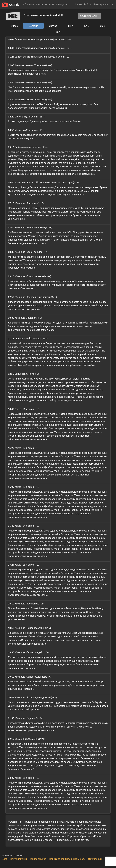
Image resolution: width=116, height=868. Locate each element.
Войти (88, 4)
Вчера (14, 26)
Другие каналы (89, 16)
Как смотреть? (45, 4)
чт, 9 (58, 32)
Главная (29, 4)
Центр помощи (18, 859)
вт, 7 (87, 26)
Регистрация (101, 4)
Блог (4, 859)
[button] (112, 4)
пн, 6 (71, 26)
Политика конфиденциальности (67, 859)
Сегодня (34, 26)
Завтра (53, 26)
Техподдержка (38, 859)
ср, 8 (103, 26)
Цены (79, 4)
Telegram (62, 4)
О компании (95, 859)
